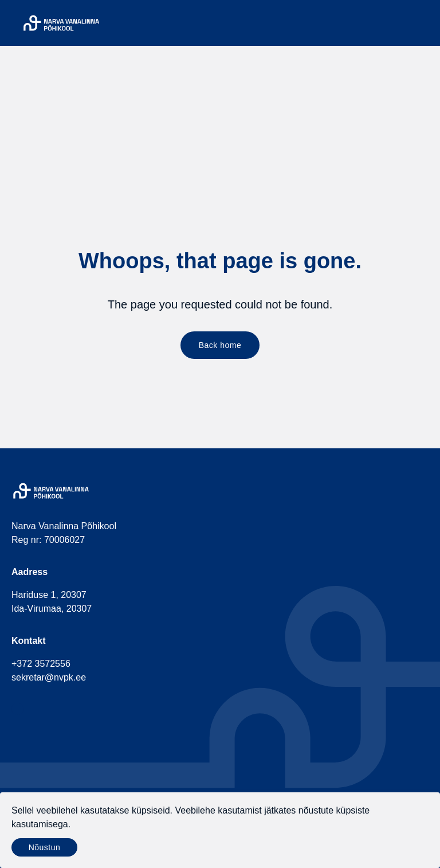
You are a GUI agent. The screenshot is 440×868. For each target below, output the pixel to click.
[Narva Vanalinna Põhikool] (61, 23)
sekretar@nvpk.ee (49, 677)
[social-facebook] (17, 709)
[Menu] (422, 23)
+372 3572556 (41, 664)
